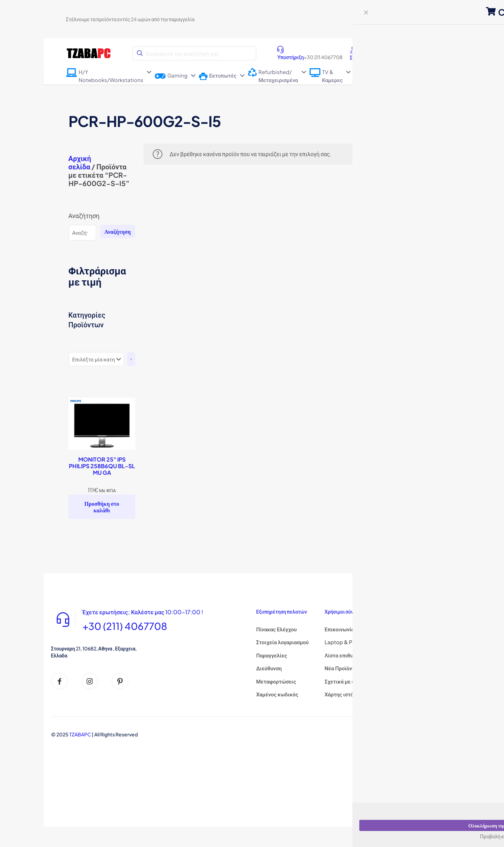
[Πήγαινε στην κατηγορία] (131, 359)
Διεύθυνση (269, 668)
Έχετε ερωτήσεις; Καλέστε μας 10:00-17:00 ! (155, 613)
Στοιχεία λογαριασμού (283, 642)
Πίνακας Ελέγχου (277, 629)
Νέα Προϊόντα (341, 668)
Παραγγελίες (272, 655)
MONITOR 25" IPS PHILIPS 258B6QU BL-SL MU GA (102, 466)
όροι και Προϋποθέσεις (421, 655)
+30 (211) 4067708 (131, 629)
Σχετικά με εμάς (344, 681)
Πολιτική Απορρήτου (418, 642)
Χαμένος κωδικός (277, 694)
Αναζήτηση (84, 216)
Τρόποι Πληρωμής (415, 697)
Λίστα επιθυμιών (345, 655)
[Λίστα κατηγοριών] (97, 359)
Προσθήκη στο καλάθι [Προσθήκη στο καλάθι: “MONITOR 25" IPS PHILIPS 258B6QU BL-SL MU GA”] (102, 507)
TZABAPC (80, 734)
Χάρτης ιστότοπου (346, 694)
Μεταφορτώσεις (276, 681)
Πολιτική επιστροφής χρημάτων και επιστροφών (419, 676)
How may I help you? (463, 833)
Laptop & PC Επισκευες (354, 642)
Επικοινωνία (339, 629)
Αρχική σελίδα (80, 162)
